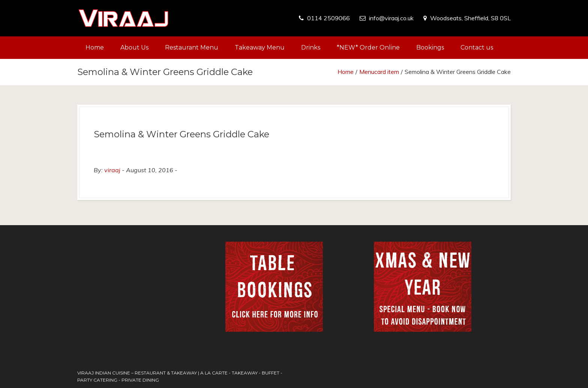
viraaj (112, 170)
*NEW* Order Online (368, 47)
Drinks (311, 47)
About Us (134, 47)
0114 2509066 (328, 18)
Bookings (430, 47)
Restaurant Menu (192, 47)
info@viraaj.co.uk (391, 18)
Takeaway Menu (260, 47)
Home (95, 47)
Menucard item (379, 72)
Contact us (477, 47)
